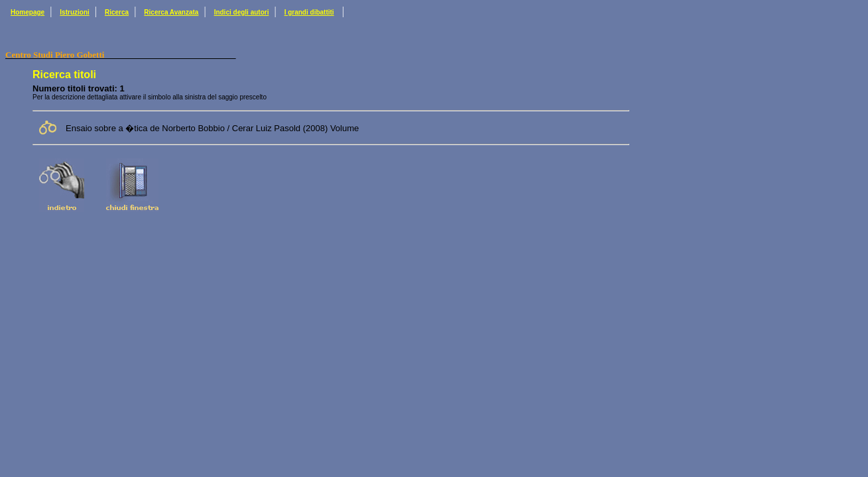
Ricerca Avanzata (171, 12)
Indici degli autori (242, 12)
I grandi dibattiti (309, 12)
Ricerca (117, 12)
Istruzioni (74, 12)
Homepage (28, 12)
